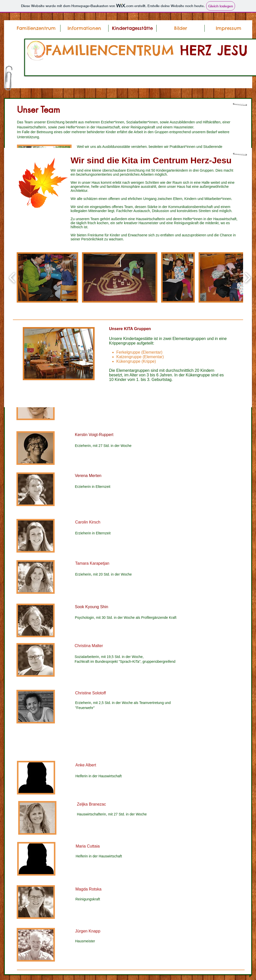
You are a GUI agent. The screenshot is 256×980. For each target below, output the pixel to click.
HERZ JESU (214, 50)
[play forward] (248, 277)
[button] (84, 28)
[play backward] (12, 277)
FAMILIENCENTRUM (113, 50)
